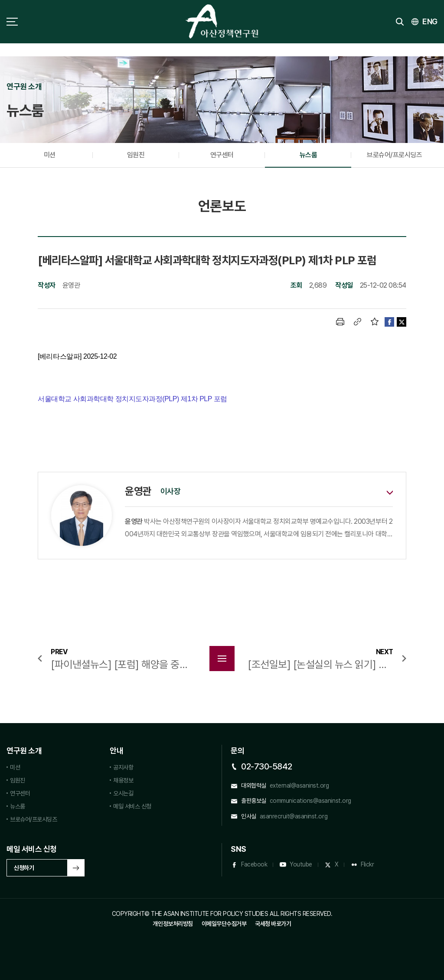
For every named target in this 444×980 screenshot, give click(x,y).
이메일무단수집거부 (224, 924)
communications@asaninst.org (310, 801)
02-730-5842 (267, 766)
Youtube (301, 864)
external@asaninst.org (299, 785)
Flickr (367, 864)
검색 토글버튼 (400, 22)
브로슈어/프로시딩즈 (394, 155)
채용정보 (123, 780)
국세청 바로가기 (273, 924)
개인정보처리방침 (173, 924)
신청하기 (24, 868)
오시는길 (123, 793)
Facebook (254, 864)
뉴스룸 (309, 155)
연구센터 (222, 155)
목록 (222, 659)
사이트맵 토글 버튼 (12, 22)
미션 (50, 155)
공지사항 (123, 767)
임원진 (136, 155)
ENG (430, 21)
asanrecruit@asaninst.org (294, 816)
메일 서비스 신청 (132, 806)
